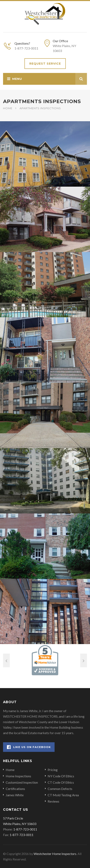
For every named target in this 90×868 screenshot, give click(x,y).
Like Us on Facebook (29, 747)
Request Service (45, 64)
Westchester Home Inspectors (55, 854)
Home (8, 108)
